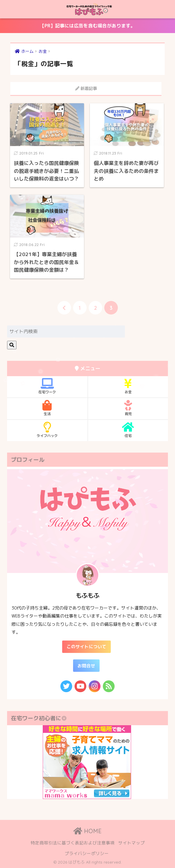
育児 (128, 408)
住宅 (128, 430)
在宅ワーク (47, 386)
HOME (87, 831)
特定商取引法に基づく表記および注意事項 (73, 843)
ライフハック (47, 430)
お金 (128, 386)
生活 (47, 408)
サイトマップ (131, 843)
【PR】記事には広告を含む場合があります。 (69, 28)
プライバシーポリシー (87, 853)
